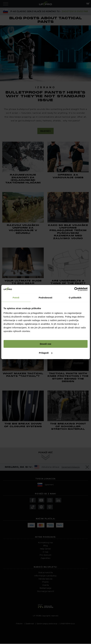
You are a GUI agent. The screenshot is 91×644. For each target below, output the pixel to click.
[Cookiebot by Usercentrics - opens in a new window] (74, 289)
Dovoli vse (45, 344)
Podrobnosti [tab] (45, 298)
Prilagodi (46, 353)
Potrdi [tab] (16, 298)
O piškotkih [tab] (75, 298)
